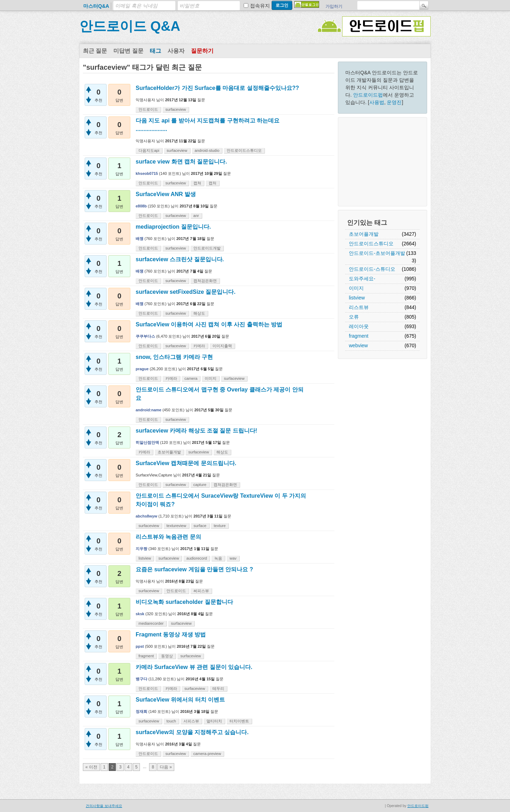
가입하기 (334, 6)
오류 (354, 317)
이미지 (356, 288)
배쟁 (140, 239)
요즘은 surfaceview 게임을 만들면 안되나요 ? (194, 569)
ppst (140, 646)
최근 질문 (95, 51)
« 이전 (91, 767)
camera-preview (207, 754)
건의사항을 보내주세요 (104, 806)
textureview (176, 526)
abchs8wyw (146, 516)
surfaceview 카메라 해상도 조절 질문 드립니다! (196, 431)
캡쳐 (197, 183)
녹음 (218, 558)
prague (142, 369)
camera (191, 378)
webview (358, 345)
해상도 (199, 313)
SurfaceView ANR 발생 (166, 194)
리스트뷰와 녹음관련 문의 (168, 537)
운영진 (394, 102)
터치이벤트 (239, 721)
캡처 (212, 183)
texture (220, 526)
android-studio (207, 150)
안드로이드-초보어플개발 (377, 253)
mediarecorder (151, 623)
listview (357, 298)
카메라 (199, 346)
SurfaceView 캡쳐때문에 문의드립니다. (186, 463)
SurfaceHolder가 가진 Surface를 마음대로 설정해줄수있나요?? (217, 88)
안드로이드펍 (368, 95)
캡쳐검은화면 (205, 281)
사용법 (377, 102)
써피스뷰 (201, 591)
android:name (149, 410)
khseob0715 (147, 173)
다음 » (166, 767)
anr (196, 216)
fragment (359, 336)
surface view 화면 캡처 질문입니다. (181, 162)
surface (200, 526)
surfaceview (176, 109)
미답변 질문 (128, 51)
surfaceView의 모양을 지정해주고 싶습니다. (192, 732)
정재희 (141, 711)
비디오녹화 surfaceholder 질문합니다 (184, 602)
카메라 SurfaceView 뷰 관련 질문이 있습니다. (194, 667)
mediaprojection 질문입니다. (173, 227)
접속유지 (260, 6)
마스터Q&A (96, 6)
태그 (155, 51)
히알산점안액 (147, 442)
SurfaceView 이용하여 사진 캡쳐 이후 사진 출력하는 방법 (209, 324)
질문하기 (202, 51)
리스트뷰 (359, 307)
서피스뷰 (191, 721)
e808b (141, 206)
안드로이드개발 (207, 248)
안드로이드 (148, 109)
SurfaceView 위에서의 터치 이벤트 (180, 700)
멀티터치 (214, 721)
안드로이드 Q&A (130, 26)
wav (233, 558)
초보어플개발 (364, 234)
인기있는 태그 (367, 223)
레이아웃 (359, 326)
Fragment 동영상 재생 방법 (171, 634)
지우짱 (141, 549)
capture (200, 485)
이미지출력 (222, 346)
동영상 (167, 656)
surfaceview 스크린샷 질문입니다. (180, 259)
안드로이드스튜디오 (371, 244)
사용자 (176, 51)
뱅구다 (141, 679)
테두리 (218, 688)
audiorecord (197, 558)
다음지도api (149, 150)
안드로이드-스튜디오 (372, 269)
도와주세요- (362, 279)
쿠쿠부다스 (145, 336)
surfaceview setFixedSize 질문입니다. (186, 292)
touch (171, 721)
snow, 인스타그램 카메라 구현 (174, 357)
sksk (140, 614)
